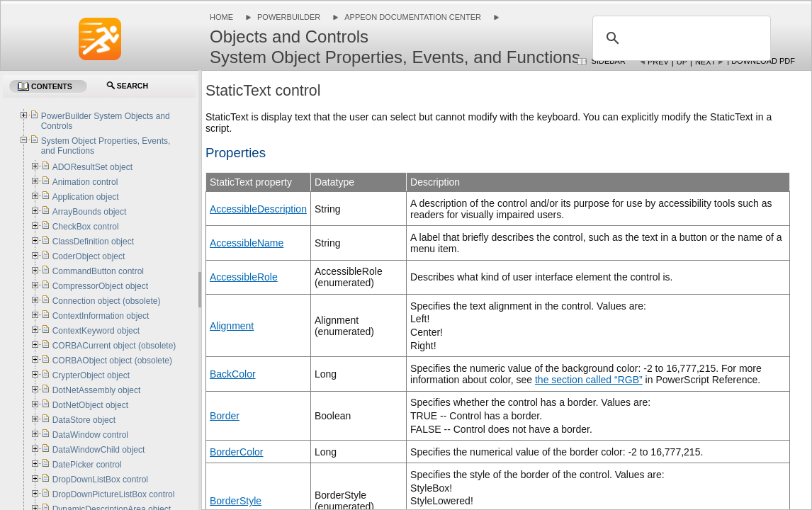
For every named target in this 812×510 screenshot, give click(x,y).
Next (705, 62)
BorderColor (236, 452)
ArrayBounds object (90, 212)
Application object (86, 197)
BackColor (233, 374)
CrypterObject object (91, 375)
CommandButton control (98, 271)
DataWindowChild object (99, 450)
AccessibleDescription (258, 209)
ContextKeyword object (96, 331)
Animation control (85, 182)
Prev (658, 62)
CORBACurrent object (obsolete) (114, 346)
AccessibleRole (244, 277)
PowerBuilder (289, 17)
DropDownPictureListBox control (114, 494)
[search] (680, 38)
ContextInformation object (101, 316)
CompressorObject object (100, 286)
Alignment (232, 326)
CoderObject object (89, 256)
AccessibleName (247, 243)
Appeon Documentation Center (413, 17)
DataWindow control (90, 435)
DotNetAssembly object (97, 390)
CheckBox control (86, 227)
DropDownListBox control (100, 480)
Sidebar (609, 61)
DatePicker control (87, 465)
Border (225, 416)
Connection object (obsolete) (107, 301)
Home (221, 17)
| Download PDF (761, 61)
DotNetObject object (90, 405)
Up (682, 62)
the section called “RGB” (589, 380)
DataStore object (84, 420)
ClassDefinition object (93, 242)
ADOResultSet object (92, 167)
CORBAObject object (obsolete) (112, 361)
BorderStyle (236, 501)
